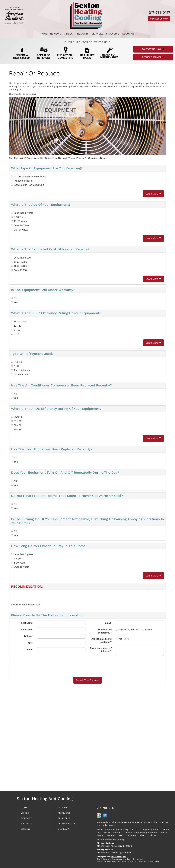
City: (31, 643)
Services (97, 34)
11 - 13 (16, 326)
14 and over (19, 322)
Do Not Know (20, 375)
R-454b (16, 362)
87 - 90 (16, 421)
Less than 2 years (22, 554)
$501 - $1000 (20, 266)
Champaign (124, 829)
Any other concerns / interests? (101, 650)
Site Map (27, 830)
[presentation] (97, 669)
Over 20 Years (20, 225)
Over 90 (17, 417)
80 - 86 (16, 425)
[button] (87, 680)
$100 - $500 (19, 262)
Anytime (146, 630)
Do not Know (19, 230)
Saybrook (132, 835)
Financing (113, 34)
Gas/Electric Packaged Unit (27, 185)
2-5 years (18, 559)
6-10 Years (18, 217)
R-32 (15, 366)
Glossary (64, 830)
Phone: (29, 650)
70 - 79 (16, 430)
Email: (108, 623)
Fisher (107, 832)
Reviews (56, 34)
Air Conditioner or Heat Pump (29, 177)
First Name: (27, 623)
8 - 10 (16, 330)
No (14, 298)
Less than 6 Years (22, 213)
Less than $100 (21, 258)
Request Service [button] (153, 57)
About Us (128, 34)
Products (82, 34)
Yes (14, 302)
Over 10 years (20, 567)
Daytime (121, 630)
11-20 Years (19, 221)
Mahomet (153, 832)
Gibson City (131, 832)
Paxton (100, 835)
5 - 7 (15, 334)
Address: (28, 636)
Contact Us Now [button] (159, 19)
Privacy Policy (67, 825)
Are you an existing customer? (102, 640)
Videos (68, 34)
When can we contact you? (105, 631)
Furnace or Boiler (22, 181)
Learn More (153, 194)
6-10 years (18, 563)
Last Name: (27, 630)
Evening (134, 630)
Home (44, 34)
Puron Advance (21, 370)
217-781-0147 (106, 808)
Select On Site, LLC (119, 857)
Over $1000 (19, 270)
